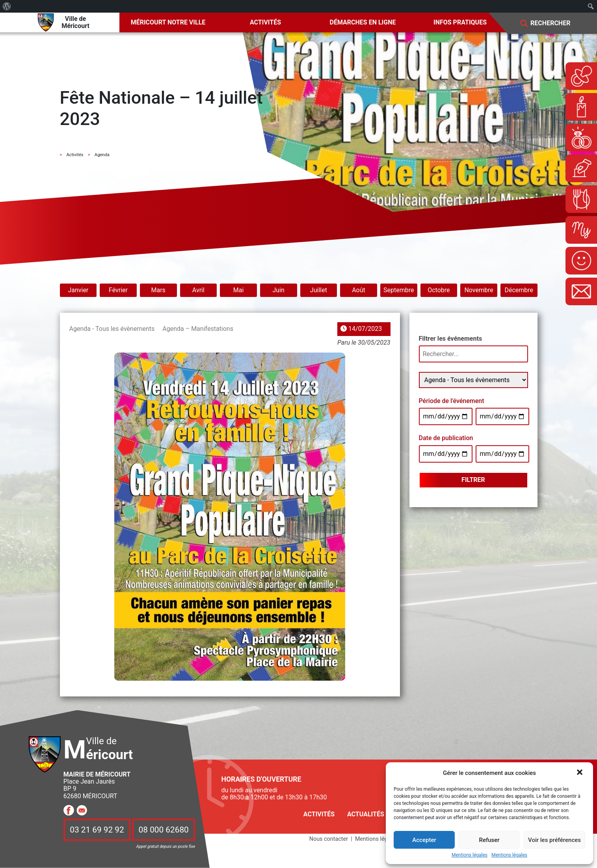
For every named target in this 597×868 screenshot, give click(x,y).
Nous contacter (329, 839)
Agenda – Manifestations (198, 329)
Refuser (489, 840)
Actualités (366, 814)
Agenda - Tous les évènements (112, 329)
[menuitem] (7, 6)
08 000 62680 (164, 830)
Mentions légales (470, 855)
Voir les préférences (554, 840)
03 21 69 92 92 (97, 830)
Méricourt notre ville (168, 22)
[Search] (556, 23)
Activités (265, 22)
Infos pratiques (460, 22)
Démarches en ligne (363, 22)
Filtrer (473, 480)
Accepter (424, 840)
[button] (580, 773)
